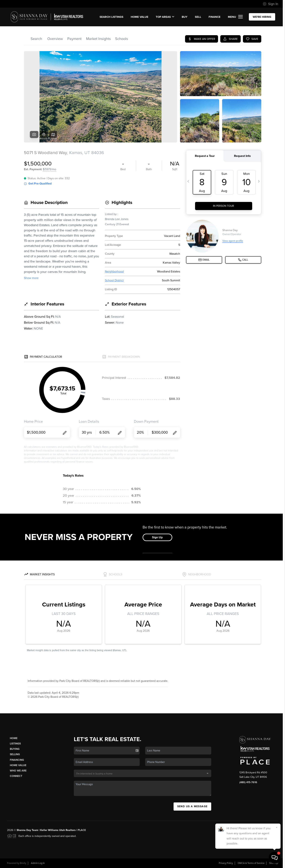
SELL (198, 17)
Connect (16, 776)
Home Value (140, 17)
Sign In (271, 4)
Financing (17, 760)
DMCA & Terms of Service (251, 863)
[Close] (277, 827)
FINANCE (215, 17)
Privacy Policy (226, 863)
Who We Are (18, 771)
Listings (15, 744)
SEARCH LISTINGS (111, 17)
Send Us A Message (192, 806)
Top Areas (165, 17)
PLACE (82, 830)
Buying (15, 749)
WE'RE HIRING (262, 17)
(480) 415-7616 (248, 782)
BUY (185, 17)
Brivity (23, 863)
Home (14, 738)
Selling (15, 754)
